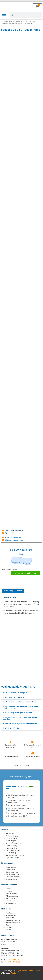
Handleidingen (11, 913)
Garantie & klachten (13, 920)
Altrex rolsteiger (11, 848)
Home (3, 21)
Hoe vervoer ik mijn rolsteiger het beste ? (21, 724)
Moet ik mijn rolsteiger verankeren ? (19, 713)
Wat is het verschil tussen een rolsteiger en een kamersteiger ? (21, 707)
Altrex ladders (11, 901)
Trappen (9, 889)
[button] (21, 693)
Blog (7, 925)
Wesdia (13, 973)
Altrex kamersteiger (13, 877)
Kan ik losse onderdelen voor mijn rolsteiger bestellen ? (21, 718)
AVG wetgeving (11, 915)
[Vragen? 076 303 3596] (22, 762)
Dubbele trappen (12, 894)
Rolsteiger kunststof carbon (16, 855)
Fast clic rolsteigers (13, 836)
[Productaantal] (6, 573)
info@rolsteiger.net (12, 960)
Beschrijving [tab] (9, 591)
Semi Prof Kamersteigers (15, 843)
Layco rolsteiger (11, 853)
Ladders (9, 891)
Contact (9, 930)
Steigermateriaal (12, 21)
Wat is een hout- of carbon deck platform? (21, 702)
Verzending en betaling (14, 923)
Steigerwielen (10, 870)
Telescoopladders (12, 896)
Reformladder (11, 898)
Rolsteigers (10, 834)
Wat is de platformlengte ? (15, 697)
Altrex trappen (11, 903)
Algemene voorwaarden (25, 971)
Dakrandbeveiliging (12, 874)
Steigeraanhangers (12, 846)
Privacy (37, 971)
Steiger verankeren (12, 872)
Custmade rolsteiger (13, 850)
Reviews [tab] (19, 591)
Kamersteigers (11, 841)
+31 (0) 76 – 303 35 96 (12, 962)
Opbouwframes (23, 21)
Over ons (9, 927)
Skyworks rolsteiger (13, 858)
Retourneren (10, 918)
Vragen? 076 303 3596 (21, 765)
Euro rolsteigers (11, 838)
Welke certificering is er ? (15, 728)
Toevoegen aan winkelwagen (26, 573)
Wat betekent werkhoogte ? (16, 693)
